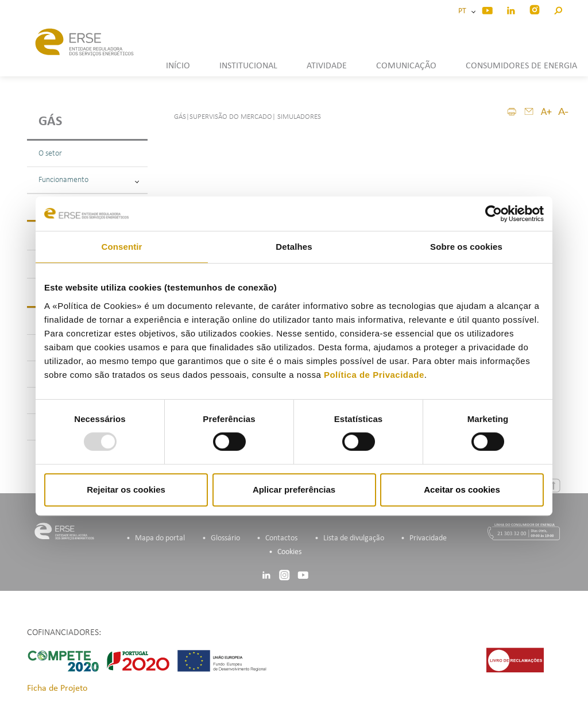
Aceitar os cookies (462, 489)
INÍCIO (178, 66)
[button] (558, 9)
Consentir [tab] (122, 247)
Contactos (281, 538)
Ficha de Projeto (57, 688)
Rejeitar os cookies (126, 489)
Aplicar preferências (294, 489)
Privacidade (428, 538)
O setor (50, 154)
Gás (50, 122)
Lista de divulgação (354, 538)
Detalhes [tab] (294, 247)
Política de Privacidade (374, 375)
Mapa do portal (160, 538)
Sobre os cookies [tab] (466, 247)
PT (464, 11)
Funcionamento (89, 180)
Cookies (289, 552)
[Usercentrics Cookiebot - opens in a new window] (494, 214)
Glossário (225, 538)
